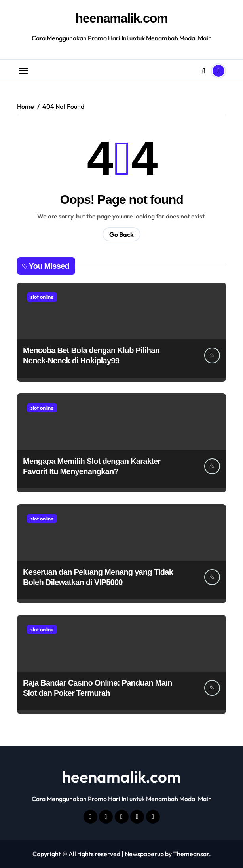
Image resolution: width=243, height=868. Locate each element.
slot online (42, 297)
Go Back (121, 234)
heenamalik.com (122, 18)
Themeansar (191, 854)
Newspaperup (144, 854)
